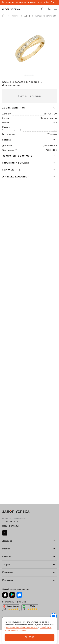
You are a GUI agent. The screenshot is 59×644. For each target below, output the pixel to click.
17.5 (55, 130)
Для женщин (50, 145)
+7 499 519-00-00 (11, 521)
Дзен (5, 533)
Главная (4, 16)
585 (55, 123)
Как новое (51, 150)
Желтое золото (49, 118)
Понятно (29, 637)
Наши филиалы (10, 526)
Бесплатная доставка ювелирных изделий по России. (31, 2)
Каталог (15, 16)
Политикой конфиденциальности (22, 628)
